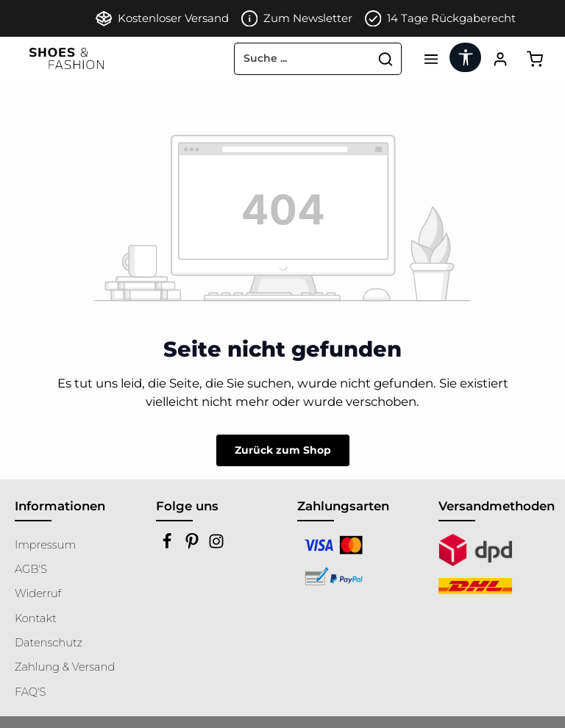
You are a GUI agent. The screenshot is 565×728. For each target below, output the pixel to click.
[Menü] (431, 58)
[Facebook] (168, 546)
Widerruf (38, 593)
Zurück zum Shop (283, 450)
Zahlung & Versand (65, 667)
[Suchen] (386, 59)
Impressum (45, 545)
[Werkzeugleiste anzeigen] (465, 57)
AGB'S (31, 569)
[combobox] (302, 59)
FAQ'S (30, 692)
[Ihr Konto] (500, 58)
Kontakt (36, 618)
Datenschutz (49, 643)
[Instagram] (216, 546)
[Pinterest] (193, 546)
